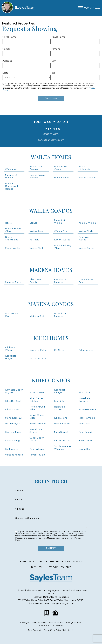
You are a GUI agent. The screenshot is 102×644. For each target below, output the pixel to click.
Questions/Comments (27, 518)
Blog (32, 562)
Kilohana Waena (10, 349)
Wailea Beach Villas (13, 230)
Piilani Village (86, 350)
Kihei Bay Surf (13, 401)
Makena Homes (51, 270)
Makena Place (13, 282)
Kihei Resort (85, 432)
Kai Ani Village (13, 441)
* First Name (10, 37)
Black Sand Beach (36, 281)
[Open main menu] (80, 8)
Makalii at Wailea (60, 221)
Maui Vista (84, 424)
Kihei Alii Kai (85, 392)
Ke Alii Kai (60, 350)
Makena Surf (37, 316)
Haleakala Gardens (84, 400)
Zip (53, 73)
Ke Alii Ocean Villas (37, 416)
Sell (41, 567)
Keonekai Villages (59, 391)
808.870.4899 (51, 134)
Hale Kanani (85, 441)
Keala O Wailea (87, 223)
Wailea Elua (61, 231)
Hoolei (9, 223)
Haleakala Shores (60, 408)
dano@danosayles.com (51, 140)
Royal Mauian (37, 455)
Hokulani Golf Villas (37, 408)
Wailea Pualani (87, 178)
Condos (78, 562)
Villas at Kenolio (14, 455)
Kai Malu (34, 240)
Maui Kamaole (87, 418)
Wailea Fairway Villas (63, 247)
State (6, 73)
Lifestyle (52, 567)
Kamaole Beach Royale (14, 391)
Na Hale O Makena (60, 315)
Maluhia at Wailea (11, 176)
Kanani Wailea (62, 240)
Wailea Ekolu (37, 248)
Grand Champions (12, 238)
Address (7, 61)
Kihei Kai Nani (62, 441)
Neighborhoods (60, 562)
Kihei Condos (51, 380)
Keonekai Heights (10, 357)
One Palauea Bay (86, 281)
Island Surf (60, 401)
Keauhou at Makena (61, 281)
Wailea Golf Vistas (61, 168)
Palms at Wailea (84, 238)
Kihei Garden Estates (37, 400)
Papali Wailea (13, 248)
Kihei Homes (51, 338)
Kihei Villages (37, 449)
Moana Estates (38, 358)
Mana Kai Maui (13, 418)
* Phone (56, 49)
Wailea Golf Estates (36, 168)
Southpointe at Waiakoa (63, 448)
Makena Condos (51, 304)
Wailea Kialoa (62, 178)
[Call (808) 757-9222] (92, 8)
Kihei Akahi (60, 418)
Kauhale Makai (14, 432)
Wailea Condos (51, 211)
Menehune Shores (36, 431)
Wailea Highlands (84, 168)
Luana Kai (84, 449)
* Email (6, 49)
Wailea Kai (11, 169)
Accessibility (58, 625)
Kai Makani (11, 449)
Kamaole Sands (87, 409)
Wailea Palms (86, 248)
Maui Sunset (61, 432)
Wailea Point (37, 231)
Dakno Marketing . (65, 630)
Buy (33, 567)
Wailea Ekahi (86, 231)
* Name (19, 490)
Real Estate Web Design (40, 630)
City (54, 61)
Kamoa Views (37, 392)
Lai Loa (33, 223)
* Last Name (59, 37)
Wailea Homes (51, 157)
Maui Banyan (13, 424)
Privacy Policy (45, 625)
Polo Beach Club (12, 315)
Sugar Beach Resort (37, 439)
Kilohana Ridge (38, 350)
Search (43, 562)
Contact (66, 567)
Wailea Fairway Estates (38, 176)
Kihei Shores (12, 409)
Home (23, 562)
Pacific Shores (62, 424)
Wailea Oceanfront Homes (12, 186)
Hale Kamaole (38, 424)
